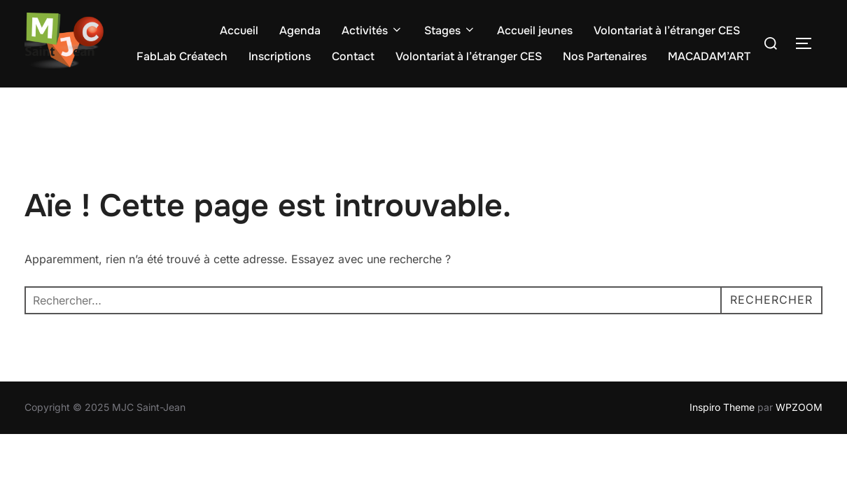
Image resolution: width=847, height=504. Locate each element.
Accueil (239, 30)
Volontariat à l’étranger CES (667, 30)
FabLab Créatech (182, 56)
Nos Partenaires (605, 56)
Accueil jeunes (535, 30)
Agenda (300, 30)
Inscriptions (280, 56)
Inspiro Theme (722, 408)
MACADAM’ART (709, 56)
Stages (450, 30)
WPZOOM (799, 408)
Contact (353, 56)
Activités (372, 30)
